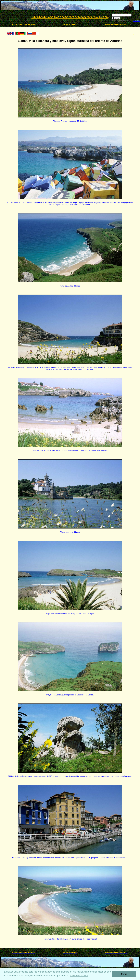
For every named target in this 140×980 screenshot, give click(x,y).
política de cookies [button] (79, 976)
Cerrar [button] (124, 974)
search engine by (120, 21)
